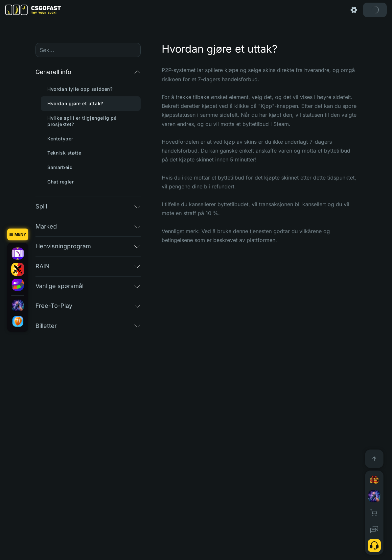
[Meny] (18, 234)
